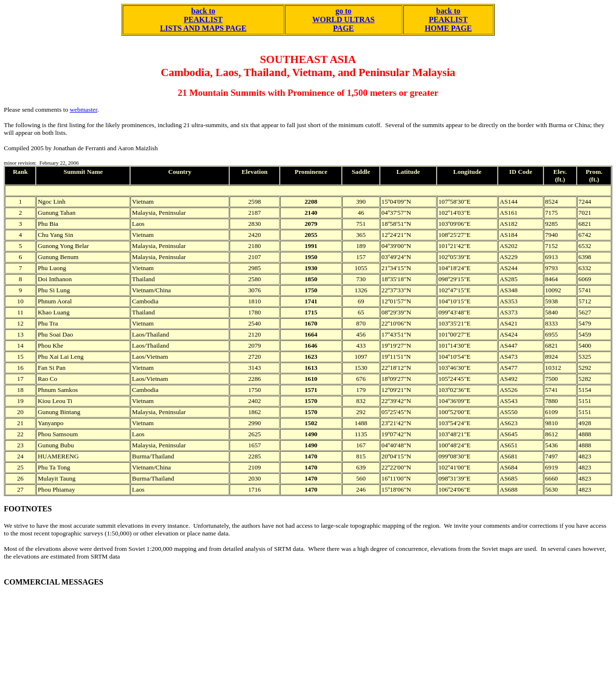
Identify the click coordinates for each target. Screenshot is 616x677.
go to (343, 11)
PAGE (343, 28)
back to (448, 11)
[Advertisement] (179, 630)
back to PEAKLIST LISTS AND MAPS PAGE (203, 20)
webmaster (83, 110)
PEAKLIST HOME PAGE (448, 24)
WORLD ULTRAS (344, 20)
